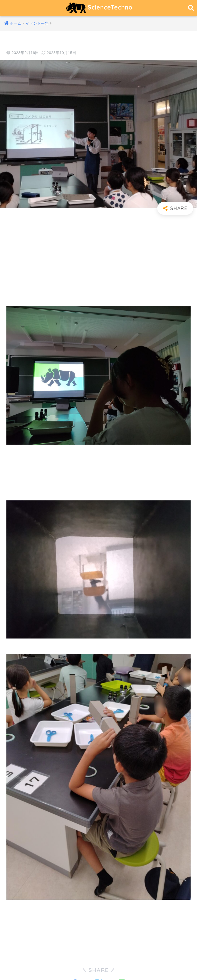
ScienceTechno (99, 8)
